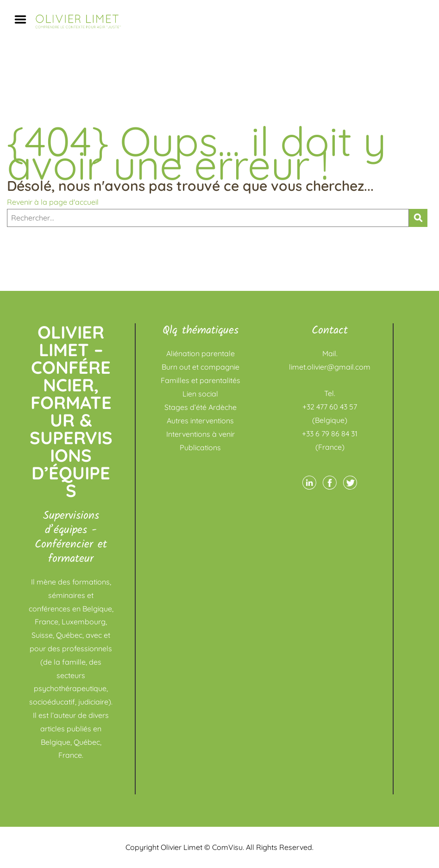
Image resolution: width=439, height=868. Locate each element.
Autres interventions (200, 421)
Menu (24, 19)
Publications (200, 447)
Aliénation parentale (201, 353)
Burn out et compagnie (201, 367)
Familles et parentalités (201, 380)
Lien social (200, 394)
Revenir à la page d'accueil (53, 202)
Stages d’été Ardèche (201, 407)
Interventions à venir (201, 434)
